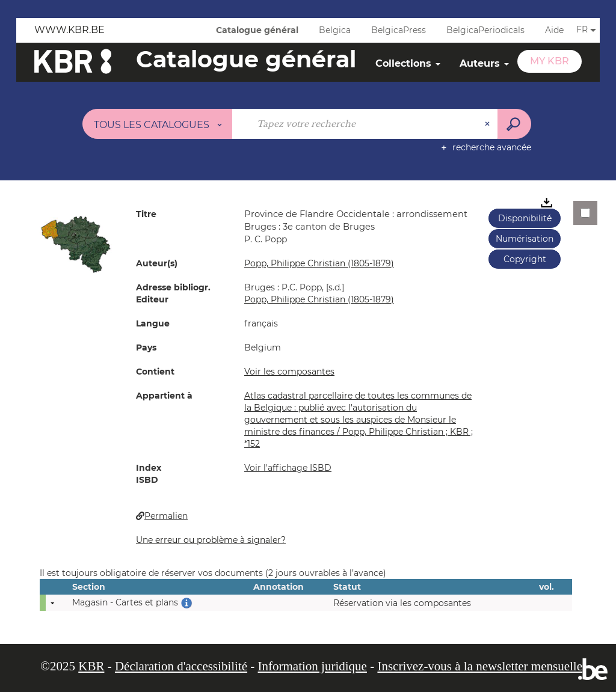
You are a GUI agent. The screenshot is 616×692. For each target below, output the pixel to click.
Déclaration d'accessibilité (181, 666)
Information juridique (313, 666)
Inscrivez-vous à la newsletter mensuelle (480, 666)
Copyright (525, 259)
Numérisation (525, 239)
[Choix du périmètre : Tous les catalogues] (158, 124)
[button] (76, 243)
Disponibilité (525, 218)
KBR (91, 666)
